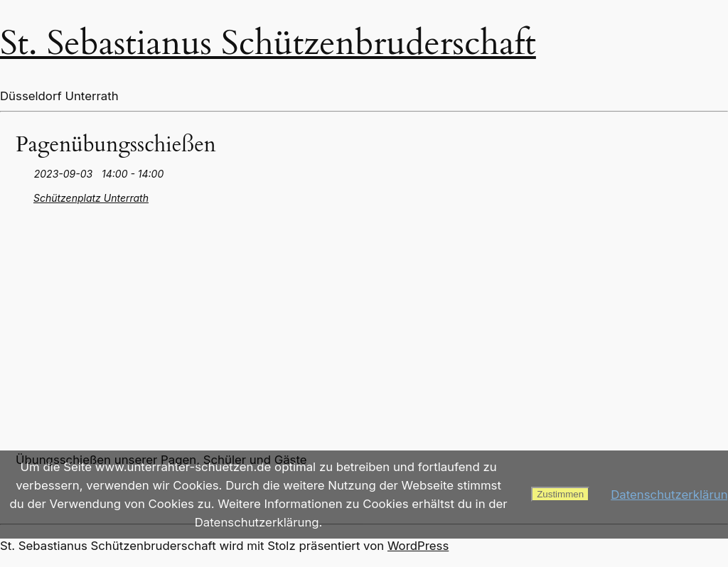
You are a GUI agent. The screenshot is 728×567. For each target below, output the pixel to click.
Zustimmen (560, 494)
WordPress (418, 546)
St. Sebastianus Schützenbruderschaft (268, 43)
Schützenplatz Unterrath (91, 198)
